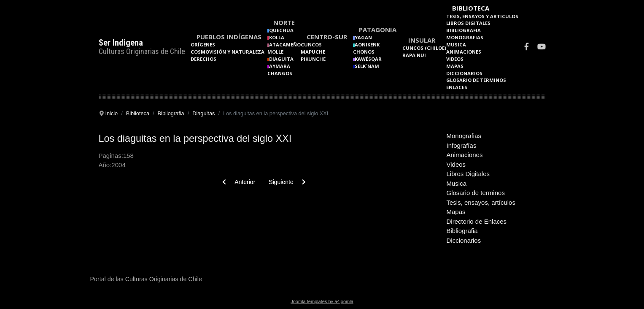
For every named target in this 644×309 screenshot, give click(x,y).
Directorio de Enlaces (477, 221)
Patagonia (378, 30)
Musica (456, 45)
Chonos (364, 52)
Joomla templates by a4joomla (322, 301)
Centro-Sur (327, 37)
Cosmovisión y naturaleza (228, 52)
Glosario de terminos (476, 80)
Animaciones (464, 52)
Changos (280, 73)
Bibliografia (463, 30)
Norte (284, 22)
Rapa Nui (414, 55)
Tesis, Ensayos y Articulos (482, 16)
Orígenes (203, 45)
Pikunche (313, 59)
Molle (275, 52)
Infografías (462, 145)
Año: (105, 165)
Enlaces (457, 87)
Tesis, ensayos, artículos (481, 202)
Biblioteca (471, 8)
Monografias (465, 37)
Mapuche (313, 52)
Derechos (203, 59)
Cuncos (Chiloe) (424, 48)
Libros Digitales (468, 23)
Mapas (455, 66)
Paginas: (111, 156)
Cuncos (311, 45)
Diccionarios (464, 73)
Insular (422, 40)
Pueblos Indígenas (229, 37)
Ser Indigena (121, 43)
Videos (455, 59)
